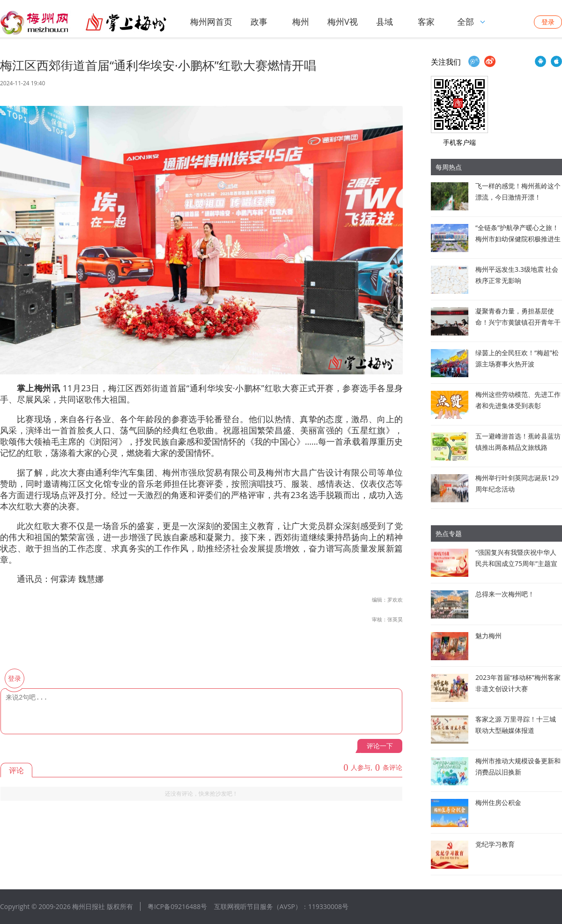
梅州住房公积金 (498, 802)
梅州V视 (343, 22)
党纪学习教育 (495, 844)
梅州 (301, 22)
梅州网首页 (211, 22)
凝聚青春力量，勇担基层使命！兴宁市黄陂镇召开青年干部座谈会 (518, 322)
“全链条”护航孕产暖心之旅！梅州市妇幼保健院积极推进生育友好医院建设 (518, 239)
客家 (426, 22)
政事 (259, 22)
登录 (548, 22)
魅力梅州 (488, 636)
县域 (385, 22)
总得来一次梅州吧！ (505, 594)
